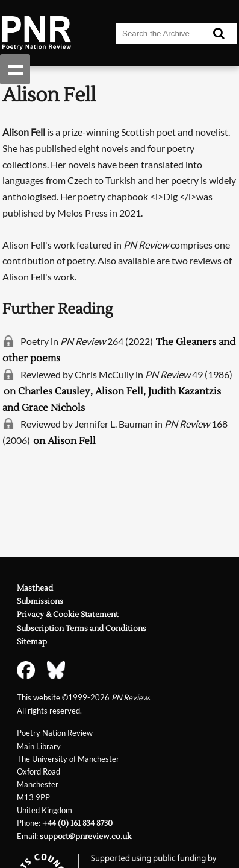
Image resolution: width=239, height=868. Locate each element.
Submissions (40, 601)
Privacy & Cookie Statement (68, 615)
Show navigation (15, 69)
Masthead (35, 588)
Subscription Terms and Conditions (82, 629)
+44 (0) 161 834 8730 (77, 823)
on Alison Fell (64, 441)
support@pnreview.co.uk (85, 837)
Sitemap (32, 642)
